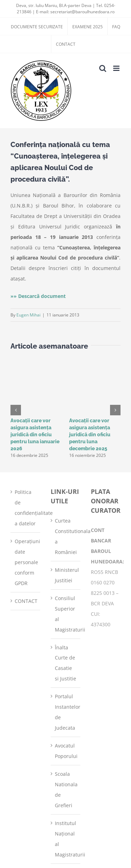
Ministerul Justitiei (66, 575)
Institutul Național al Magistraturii (66, 839)
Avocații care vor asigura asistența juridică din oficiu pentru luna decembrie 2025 (90, 435)
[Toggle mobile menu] (117, 68)
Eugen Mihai (28, 315)
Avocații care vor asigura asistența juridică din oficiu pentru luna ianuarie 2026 (35, 435)
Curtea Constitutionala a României (66, 536)
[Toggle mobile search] (103, 68)
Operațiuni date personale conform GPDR (26, 562)
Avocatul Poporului (66, 751)
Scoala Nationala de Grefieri (66, 790)
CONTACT (26, 601)
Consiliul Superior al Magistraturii (66, 614)
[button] (16, 410)
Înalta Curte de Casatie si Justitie (65, 663)
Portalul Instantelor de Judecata (66, 712)
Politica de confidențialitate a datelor (26, 508)
